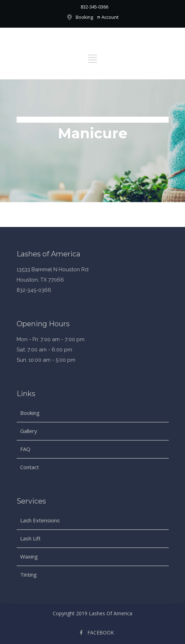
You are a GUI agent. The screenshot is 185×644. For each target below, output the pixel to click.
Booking (84, 17)
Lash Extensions (40, 520)
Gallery (29, 431)
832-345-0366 (94, 7)
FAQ (25, 449)
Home (87, 191)
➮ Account (108, 17)
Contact (30, 467)
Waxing (29, 556)
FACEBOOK (101, 632)
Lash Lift (30, 538)
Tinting (28, 574)
